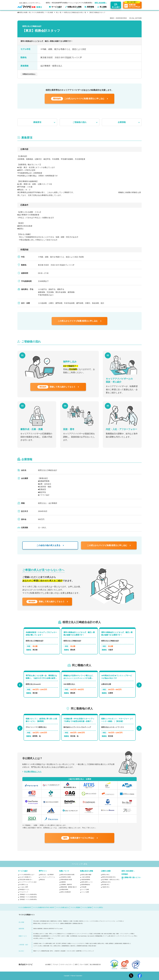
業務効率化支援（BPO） (48, 951)
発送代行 (57, 951)
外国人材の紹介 (92, 946)
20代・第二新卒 (57, 944)
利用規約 (125, 874)
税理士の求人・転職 (103, 944)
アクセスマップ (24, 892)
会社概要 (48, 965)
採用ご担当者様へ (101, 3)
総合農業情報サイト (46, 936)
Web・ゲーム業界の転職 (45, 944)
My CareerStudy (82, 936)
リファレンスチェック (88, 951)
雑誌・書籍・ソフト (118, 934)
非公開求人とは (24, 884)
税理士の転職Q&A (66, 892)
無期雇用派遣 (65, 946)
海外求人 (81, 921)
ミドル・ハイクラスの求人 (92, 921)
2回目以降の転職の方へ (26, 880)
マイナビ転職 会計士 (62, 907)
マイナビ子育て (57, 936)
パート (109, 921)
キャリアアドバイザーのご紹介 (28, 882)
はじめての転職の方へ (25, 877)
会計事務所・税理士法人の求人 (111, 880)
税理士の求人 (106, 875)
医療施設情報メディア (101, 936)
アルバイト (103, 921)
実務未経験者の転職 (66, 880)
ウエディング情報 (129, 934)
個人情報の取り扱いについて (131, 878)
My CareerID (91, 936)
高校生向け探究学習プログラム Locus (53, 929)
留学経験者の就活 (45, 921)
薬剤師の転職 (118, 944)
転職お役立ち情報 (87, 871)
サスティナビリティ (67, 965)
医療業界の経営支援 (82, 946)
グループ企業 (84, 965)
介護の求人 (73, 946)
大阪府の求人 (106, 887)
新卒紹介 (64, 944)
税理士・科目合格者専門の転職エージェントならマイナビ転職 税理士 (69, 3)
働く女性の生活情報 (107, 934)
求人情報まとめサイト (39, 934)
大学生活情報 (97, 934)
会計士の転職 (93, 944)
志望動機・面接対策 (66, 884)
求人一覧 (59, 12)
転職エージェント (72, 944)
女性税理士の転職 (66, 877)
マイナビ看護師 (75, 907)
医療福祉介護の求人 (78, 924)
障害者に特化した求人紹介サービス (42, 924)
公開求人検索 (106, 871)
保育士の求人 (57, 946)
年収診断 (84, 887)
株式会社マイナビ (26, 964)
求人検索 (50, 12)
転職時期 (63, 882)
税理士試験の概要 (86, 875)
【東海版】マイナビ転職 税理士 (28, 899)
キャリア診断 (85, 889)
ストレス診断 (85, 892)
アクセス (56, 965)
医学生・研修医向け (64, 921)
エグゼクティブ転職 (83, 944)
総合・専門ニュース (51, 934)
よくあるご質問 (24, 887)
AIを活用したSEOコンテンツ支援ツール (43, 938)
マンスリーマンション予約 (129, 936)
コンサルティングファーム (47, 877)
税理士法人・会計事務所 (47, 875)
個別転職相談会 (86, 884)
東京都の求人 (106, 884)
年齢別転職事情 (86, 880)
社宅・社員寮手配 (77, 951)
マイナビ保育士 (98, 907)
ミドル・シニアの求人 (117, 921)
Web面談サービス (24, 889)
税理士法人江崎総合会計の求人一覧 (75, 12)
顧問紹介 (111, 944)
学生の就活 (36, 921)
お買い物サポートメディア (115, 936)
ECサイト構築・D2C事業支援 (70, 936)
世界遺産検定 (37, 936)
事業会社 (42, 880)
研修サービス (37, 951)
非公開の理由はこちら (33, 772)
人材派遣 (36, 944)
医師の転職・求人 (48, 946)
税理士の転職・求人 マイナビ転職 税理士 (32, 12)
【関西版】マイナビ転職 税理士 (28, 897)
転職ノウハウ (64, 871)
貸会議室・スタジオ (66, 951)
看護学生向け (54, 921)
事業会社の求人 (106, 882)
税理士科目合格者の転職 (67, 875)
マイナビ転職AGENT (25, 907)
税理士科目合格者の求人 (109, 877)
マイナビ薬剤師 (87, 907)
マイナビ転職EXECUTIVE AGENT (44, 907)
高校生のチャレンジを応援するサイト (67, 934)
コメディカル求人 (38, 946)
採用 (76, 965)
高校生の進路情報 (38, 929)
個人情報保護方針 (95, 965)
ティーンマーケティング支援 (85, 934)
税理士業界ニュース (87, 882)
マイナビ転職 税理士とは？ (27, 875)
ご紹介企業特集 (86, 877)
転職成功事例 (64, 889)
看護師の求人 (126, 944)
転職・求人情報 (74, 921)
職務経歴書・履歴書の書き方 (69, 887)
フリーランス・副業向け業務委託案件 (62, 924)
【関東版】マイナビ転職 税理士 (28, 894)
